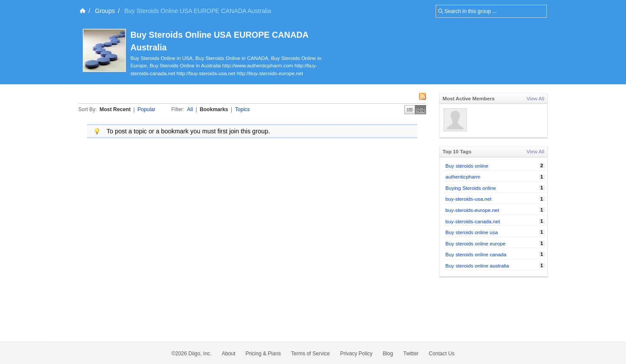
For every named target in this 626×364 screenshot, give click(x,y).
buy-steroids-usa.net (469, 199)
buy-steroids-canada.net (473, 221)
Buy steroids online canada (476, 254)
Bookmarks (214, 109)
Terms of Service (310, 354)
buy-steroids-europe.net (472, 210)
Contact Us (441, 354)
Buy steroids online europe (476, 243)
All (190, 109)
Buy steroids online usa (472, 232)
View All (535, 98)
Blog (388, 354)
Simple (410, 110)
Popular (146, 109)
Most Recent (115, 109)
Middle (421, 110)
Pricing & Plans (263, 354)
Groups (105, 11)
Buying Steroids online (471, 188)
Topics (243, 109)
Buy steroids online (467, 166)
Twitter (411, 354)
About (228, 354)
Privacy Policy (356, 354)
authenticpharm (463, 177)
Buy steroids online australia (477, 266)
